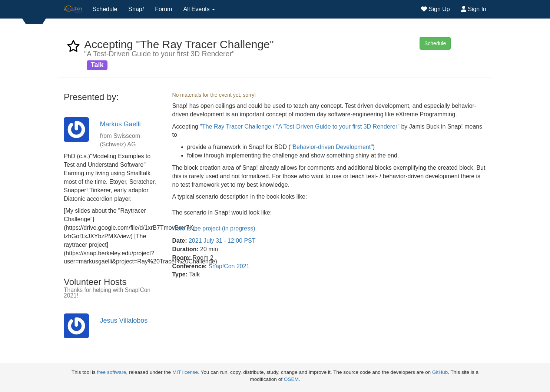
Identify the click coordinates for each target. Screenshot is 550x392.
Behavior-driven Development (332, 147)
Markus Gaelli (120, 124)
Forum (163, 9)
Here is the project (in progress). (215, 228)
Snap (136, 9)
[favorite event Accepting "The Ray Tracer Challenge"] (73, 48)
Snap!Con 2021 (229, 266)
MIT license (185, 372)
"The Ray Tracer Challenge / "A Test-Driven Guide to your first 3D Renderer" (300, 127)
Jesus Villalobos (124, 320)
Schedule (105, 9)
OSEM (291, 379)
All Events (199, 9)
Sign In (474, 9)
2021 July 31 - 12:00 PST (222, 241)
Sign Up (435, 9)
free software (112, 372)
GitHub (440, 372)
